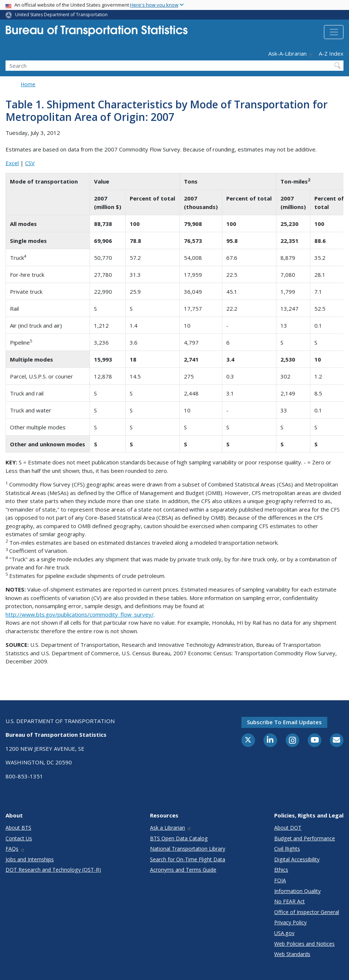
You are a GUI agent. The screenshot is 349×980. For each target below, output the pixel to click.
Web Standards (292, 954)
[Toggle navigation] (334, 32)
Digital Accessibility (297, 859)
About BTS (18, 828)
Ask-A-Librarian (291, 53)
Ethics (281, 870)
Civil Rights (287, 849)
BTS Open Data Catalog (179, 838)
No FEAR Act (289, 901)
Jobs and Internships (30, 859)
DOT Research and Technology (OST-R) (53, 870)
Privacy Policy (290, 922)
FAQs (15, 849)
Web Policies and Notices (304, 944)
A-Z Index (331, 53)
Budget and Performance (305, 838)
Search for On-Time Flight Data (188, 859)
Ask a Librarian (171, 828)
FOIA (280, 880)
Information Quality (297, 891)
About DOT (288, 828)
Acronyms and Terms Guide (183, 870)
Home (28, 84)
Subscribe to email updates (284, 722)
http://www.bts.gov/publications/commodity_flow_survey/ (80, 614)
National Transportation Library (188, 849)
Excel (12, 163)
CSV (30, 163)
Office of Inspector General (307, 912)
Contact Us (19, 838)
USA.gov (284, 933)
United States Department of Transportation (61, 15)
